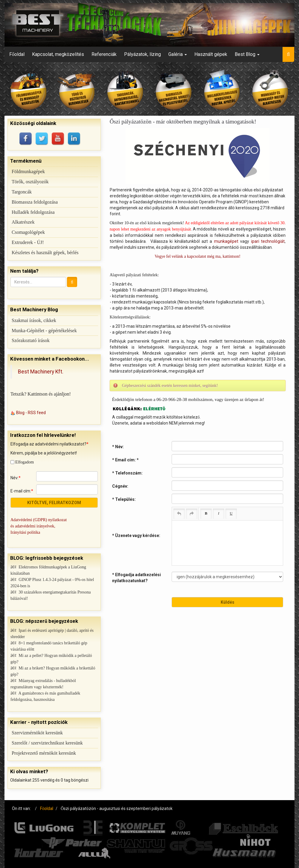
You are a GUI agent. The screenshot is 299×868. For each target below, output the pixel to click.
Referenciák (104, 54)
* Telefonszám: (127, 482)
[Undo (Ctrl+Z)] (179, 522)
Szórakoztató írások (34, 340)
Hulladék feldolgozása (36, 212)
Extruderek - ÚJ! (29, 242)
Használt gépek (211, 54)
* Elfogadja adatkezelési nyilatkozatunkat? (136, 586)
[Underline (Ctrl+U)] (231, 522)
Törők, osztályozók (33, 182)
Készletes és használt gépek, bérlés (51, 253)
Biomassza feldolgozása (39, 202)
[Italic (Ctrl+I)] (219, 522)
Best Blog (247, 54)
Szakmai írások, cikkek (37, 320)
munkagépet (122, 247)
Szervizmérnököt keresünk (41, 726)
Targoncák (23, 192)
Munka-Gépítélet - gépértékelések (49, 331)
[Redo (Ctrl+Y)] (192, 522)
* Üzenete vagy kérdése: (136, 544)
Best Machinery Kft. (41, 372)
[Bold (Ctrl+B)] (206, 522)
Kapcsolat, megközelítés (58, 54)
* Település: (124, 508)
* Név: (118, 456)
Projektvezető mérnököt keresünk (49, 746)
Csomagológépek (31, 232)
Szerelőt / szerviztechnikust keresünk (53, 736)
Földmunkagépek (30, 171)
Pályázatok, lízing (143, 54)
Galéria (178, 54)
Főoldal (17, 54)
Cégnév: (120, 495)
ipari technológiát (162, 247)
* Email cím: (125, 469)
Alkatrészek (25, 222)
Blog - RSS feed (31, 412)
